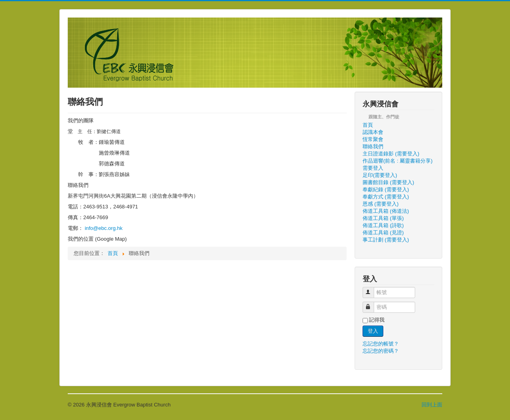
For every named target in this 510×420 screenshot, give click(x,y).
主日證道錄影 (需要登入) (391, 154)
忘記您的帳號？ (381, 344)
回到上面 (432, 405)
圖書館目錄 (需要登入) (388, 182)
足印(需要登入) (380, 175)
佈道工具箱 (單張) (383, 218)
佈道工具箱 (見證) (383, 233)
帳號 (372, 289)
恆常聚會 (373, 139)
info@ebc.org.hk (104, 228)
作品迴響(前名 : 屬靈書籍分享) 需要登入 (398, 164)
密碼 (372, 304)
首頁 (368, 125)
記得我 (377, 320)
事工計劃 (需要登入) (386, 240)
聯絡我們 (373, 146)
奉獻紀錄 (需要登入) (386, 189)
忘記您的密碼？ (381, 351)
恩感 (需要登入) (381, 204)
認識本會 (373, 132)
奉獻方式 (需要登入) (386, 197)
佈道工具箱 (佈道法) (386, 211)
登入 (373, 331)
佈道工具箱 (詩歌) (383, 225)
